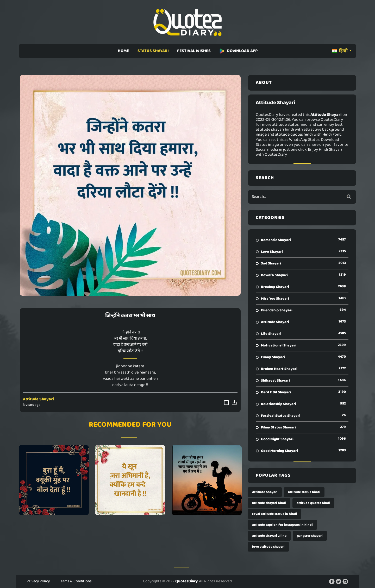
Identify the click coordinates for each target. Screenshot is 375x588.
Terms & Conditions (75, 581)
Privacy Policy (38, 581)
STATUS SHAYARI (153, 51)
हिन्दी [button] (340, 51)
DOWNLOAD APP (238, 51)
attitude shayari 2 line (269, 536)
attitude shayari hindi (269, 503)
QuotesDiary (186, 581)
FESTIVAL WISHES (194, 51)
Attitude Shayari (39, 399)
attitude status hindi (304, 492)
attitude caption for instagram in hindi (282, 525)
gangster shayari (310, 536)
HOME (123, 51)
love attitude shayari (268, 547)
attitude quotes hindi (313, 503)
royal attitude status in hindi (275, 514)
